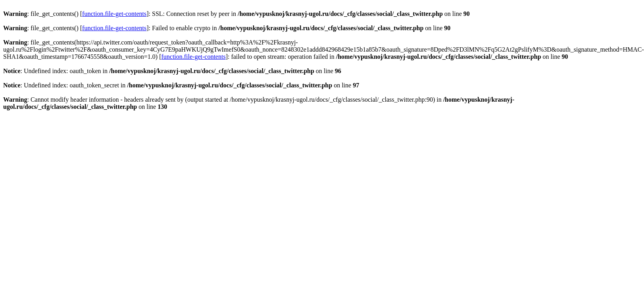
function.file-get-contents (114, 14)
